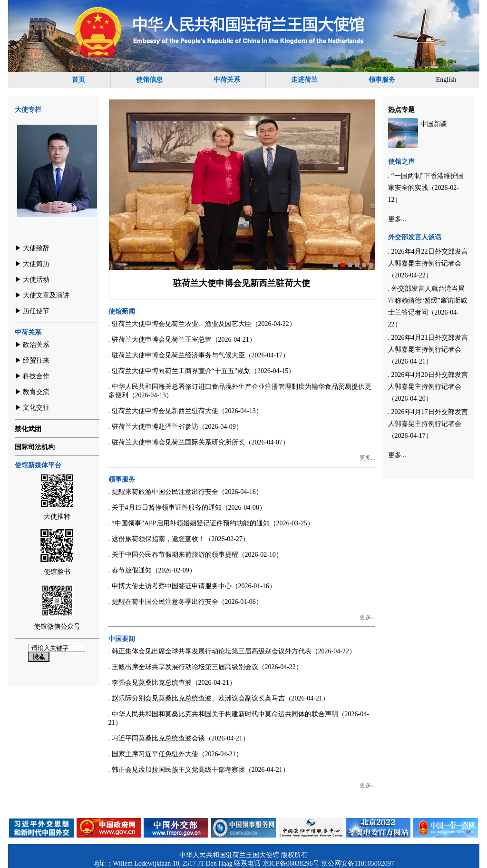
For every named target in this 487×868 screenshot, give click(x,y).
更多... (367, 458)
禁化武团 (28, 429)
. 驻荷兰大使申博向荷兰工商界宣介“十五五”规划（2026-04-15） (202, 371)
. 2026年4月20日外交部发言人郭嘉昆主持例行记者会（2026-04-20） (428, 387)
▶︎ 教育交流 (32, 392)
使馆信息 (149, 80)
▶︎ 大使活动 (32, 280)
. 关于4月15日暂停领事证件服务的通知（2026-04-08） (187, 508)
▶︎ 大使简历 (32, 264)
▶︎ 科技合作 (32, 376)
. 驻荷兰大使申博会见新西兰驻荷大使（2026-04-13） (185, 411)
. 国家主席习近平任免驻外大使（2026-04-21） (175, 754)
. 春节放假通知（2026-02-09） (152, 570)
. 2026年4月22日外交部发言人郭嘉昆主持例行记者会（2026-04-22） (428, 263)
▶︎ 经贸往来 (32, 360)
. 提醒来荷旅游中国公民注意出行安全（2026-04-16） (185, 492)
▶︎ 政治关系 (32, 345)
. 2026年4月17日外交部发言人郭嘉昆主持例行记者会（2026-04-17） (428, 424)
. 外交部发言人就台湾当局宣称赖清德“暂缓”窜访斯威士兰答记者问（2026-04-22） (428, 306)
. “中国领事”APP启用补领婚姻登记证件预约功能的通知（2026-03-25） (211, 523)
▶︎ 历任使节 (32, 311)
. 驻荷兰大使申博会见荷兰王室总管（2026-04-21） (182, 340)
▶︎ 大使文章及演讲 (42, 295)
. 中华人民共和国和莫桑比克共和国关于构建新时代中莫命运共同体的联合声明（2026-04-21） (239, 718)
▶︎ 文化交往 (32, 408)
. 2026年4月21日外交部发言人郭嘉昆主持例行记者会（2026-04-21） (428, 350)
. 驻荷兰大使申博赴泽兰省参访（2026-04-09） (175, 427)
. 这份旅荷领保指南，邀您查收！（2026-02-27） (179, 539)
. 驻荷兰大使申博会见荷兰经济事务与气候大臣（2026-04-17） (199, 355)
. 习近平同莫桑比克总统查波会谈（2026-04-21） (179, 738)
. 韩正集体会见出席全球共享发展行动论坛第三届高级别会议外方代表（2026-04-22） (232, 651)
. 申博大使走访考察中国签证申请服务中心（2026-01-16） (192, 586)
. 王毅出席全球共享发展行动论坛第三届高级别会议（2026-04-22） (205, 667)
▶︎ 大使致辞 (32, 248)
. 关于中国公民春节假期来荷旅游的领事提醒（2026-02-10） (195, 555)
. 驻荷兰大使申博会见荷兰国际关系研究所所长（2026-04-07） (199, 442)
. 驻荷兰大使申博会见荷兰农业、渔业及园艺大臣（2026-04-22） (202, 324)
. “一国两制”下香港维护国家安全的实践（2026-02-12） (426, 188)
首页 (78, 80)
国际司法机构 (35, 447)
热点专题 (401, 110)
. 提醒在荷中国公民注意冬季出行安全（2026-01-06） (185, 602)
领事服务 (382, 80)
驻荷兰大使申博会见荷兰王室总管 (242, 283)
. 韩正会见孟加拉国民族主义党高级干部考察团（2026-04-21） (199, 770)
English (446, 80)
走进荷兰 (304, 80)
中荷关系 (227, 80)
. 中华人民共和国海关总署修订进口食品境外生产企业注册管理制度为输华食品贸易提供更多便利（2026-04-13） (240, 391)
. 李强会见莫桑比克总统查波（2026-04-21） (172, 683)
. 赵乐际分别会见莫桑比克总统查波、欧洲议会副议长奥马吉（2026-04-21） (219, 698)
